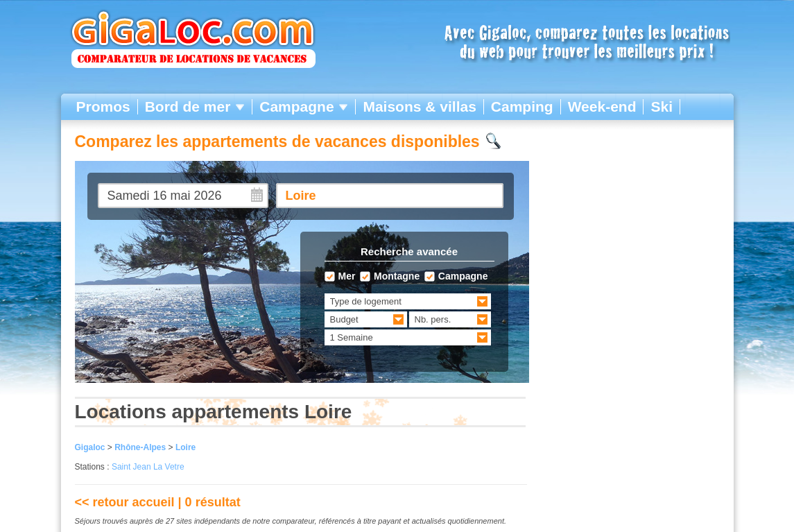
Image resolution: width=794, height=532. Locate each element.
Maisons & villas (419, 107)
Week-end (602, 107)
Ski (662, 107)
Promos (103, 107)
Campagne (304, 107)
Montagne (397, 276)
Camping (522, 107)
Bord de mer (195, 107)
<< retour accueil (125, 502)
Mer (347, 276)
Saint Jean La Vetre (148, 467)
